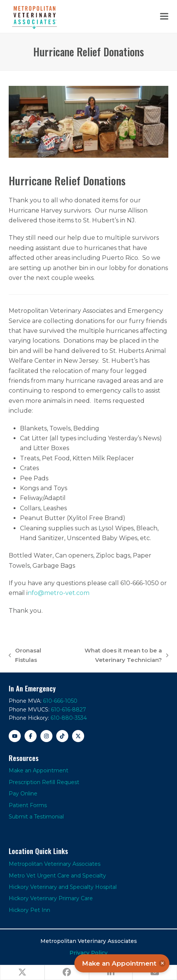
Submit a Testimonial (36, 817)
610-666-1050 (60, 701)
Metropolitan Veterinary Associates (55, 864)
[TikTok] (62, 736)
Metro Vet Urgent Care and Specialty (57, 876)
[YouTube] (15, 736)
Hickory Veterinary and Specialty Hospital (63, 887)
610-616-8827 (68, 710)
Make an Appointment (38, 770)
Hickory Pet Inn (29, 910)
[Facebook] (31, 736)
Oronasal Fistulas (25, 656)
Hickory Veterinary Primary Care (51, 898)
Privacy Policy (88, 953)
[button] (164, 16)
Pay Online (23, 794)
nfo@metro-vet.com (58, 593)
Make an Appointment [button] (124, 963)
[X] (78, 736)
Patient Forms (28, 805)
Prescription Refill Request (44, 782)
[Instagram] (46, 736)
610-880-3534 (69, 718)
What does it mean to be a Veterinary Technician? (112, 656)
